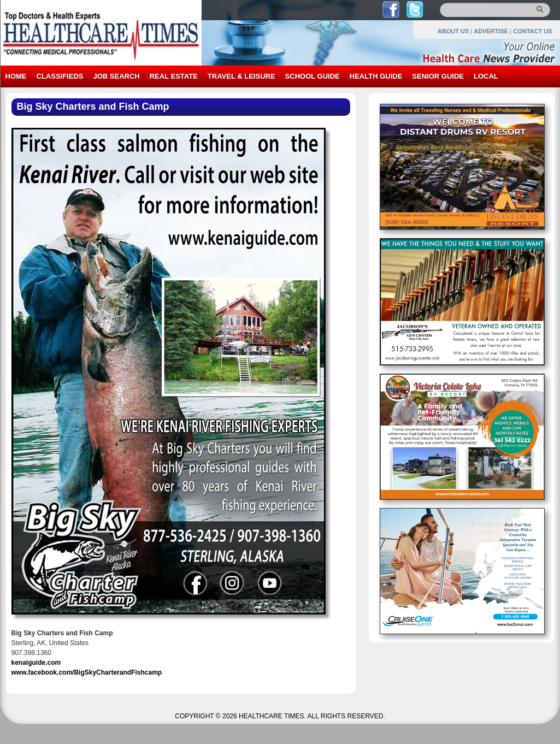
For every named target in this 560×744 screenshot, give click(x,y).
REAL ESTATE (174, 76)
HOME (16, 76)
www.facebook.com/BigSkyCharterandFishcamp (87, 672)
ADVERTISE (491, 31)
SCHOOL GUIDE (313, 76)
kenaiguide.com (36, 663)
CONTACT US (532, 31)
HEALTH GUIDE (376, 76)
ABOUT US (453, 31)
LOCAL (486, 76)
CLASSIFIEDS (60, 76)
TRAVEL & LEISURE (241, 76)
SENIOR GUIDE (438, 76)
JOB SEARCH (116, 76)
